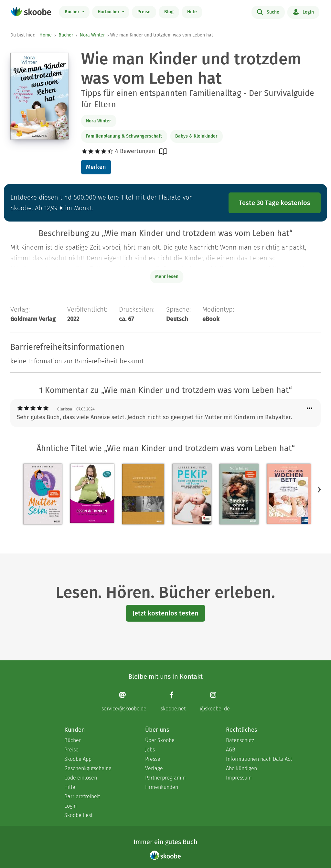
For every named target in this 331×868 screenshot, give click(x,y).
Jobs (150, 750)
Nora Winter (92, 35)
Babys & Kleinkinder (196, 136)
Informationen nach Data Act (259, 759)
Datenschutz (240, 740)
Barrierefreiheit (82, 796)
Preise (144, 12)
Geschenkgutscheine (88, 768)
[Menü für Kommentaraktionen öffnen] (310, 409)
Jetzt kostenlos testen (165, 613)
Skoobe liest (78, 815)
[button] (319, 490)
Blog (169, 12)
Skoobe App (78, 759)
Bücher (73, 12)
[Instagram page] (215, 702)
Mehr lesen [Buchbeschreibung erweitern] (167, 277)
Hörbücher (109, 12)
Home (46, 35)
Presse (153, 759)
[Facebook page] (173, 702)
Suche (268, 12)
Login (303, 12)
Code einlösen (81, 778)
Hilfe (192, 12)
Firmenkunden (162, 787)
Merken (96, 167)
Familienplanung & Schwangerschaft (124, 136)
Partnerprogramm (165, 778)
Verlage (154, 768)
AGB (231, 750)
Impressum (239, 778)
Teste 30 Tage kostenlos (275, 203)
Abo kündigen (241, 768)
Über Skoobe (160, 740)
